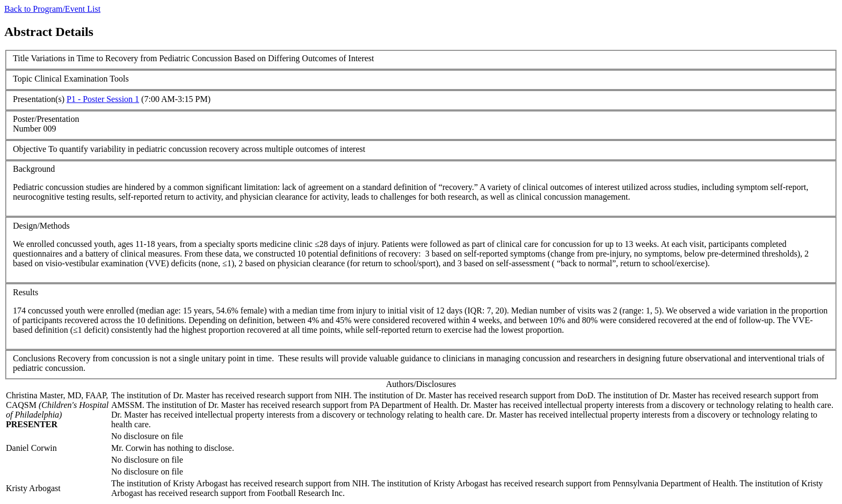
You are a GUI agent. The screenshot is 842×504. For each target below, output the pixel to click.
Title (21, 58)
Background (34, 169)
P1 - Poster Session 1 (103, 99)
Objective (30, 149)
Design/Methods (41, 226)
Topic (23, 79)
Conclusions (34, 358)
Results (26, 292)
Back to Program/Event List (52, 9)
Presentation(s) (39, 99)
